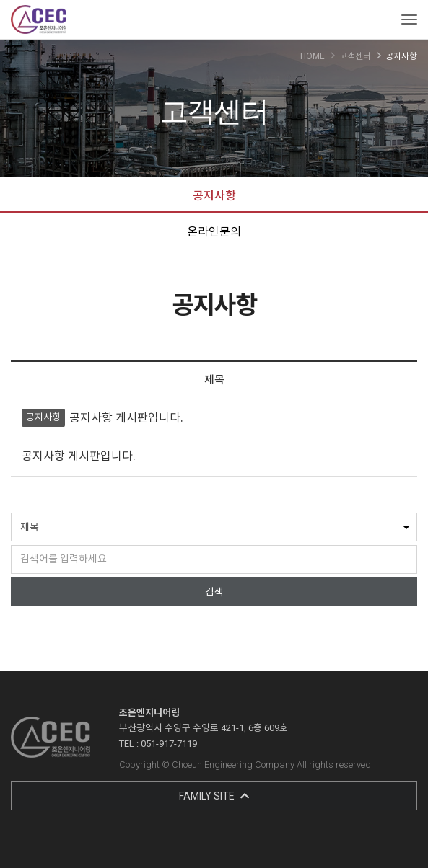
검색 (214, 592)
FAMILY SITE (214, 796)
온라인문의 (214, 232)
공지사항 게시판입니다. (126, 418)
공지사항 (214, 196)
